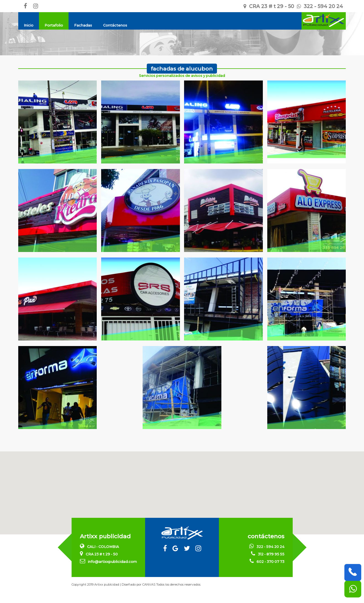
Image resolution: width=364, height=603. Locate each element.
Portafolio (54, 25)
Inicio (29, 25)
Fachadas (83, 25)
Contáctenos (115, 25)
